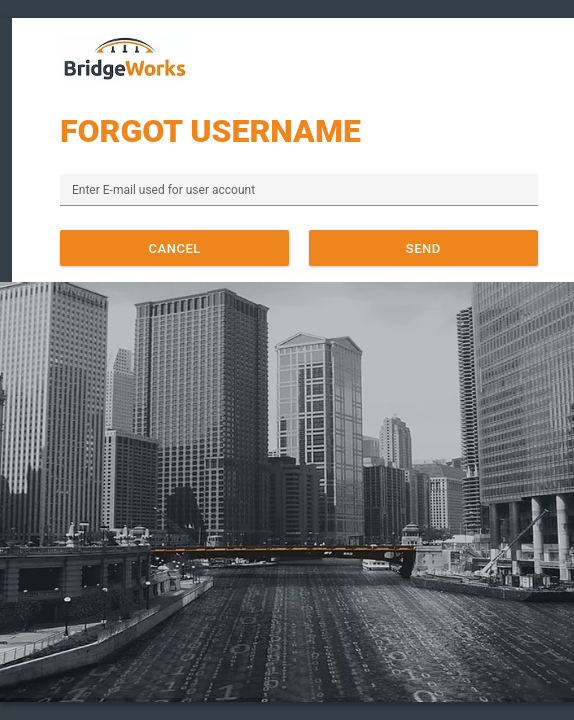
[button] (174, 248)
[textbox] (299, 190)
